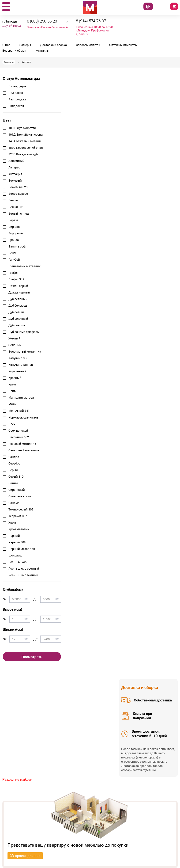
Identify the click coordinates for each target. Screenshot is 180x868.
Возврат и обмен (14, 51)
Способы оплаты (88, 45)
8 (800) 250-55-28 (42, 21)
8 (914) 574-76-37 (91, 21)
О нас (6, 45)
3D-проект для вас (25, 856)
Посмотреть (32, 657)
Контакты (42, 51)
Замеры (25, 45)
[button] (6, 7)
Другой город (12, 26)
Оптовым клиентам (123, 45)
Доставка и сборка (53, 45)
